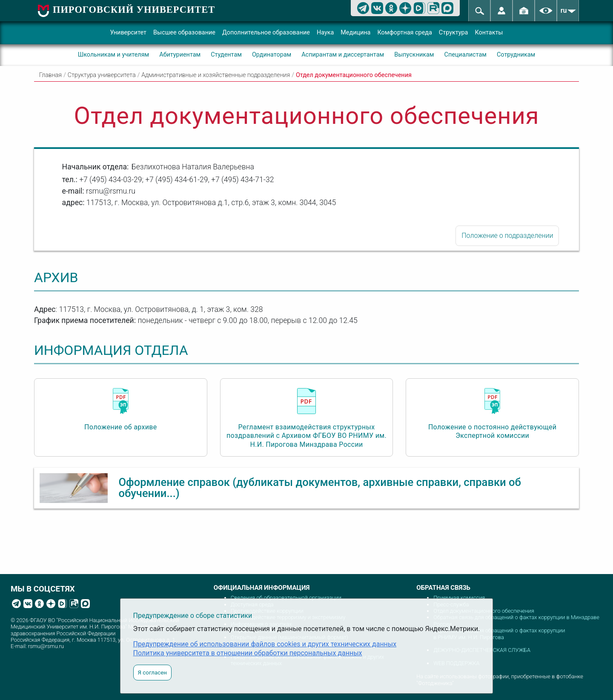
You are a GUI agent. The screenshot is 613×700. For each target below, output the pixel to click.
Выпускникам (414, 55)
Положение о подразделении (507, 236)
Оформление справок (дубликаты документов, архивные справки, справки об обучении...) (320, 488)
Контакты (489, 33)
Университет (128, 33)
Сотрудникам (516, 55)
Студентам (226, 55)
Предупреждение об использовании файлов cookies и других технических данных (265, 644)
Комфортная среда (404, 33)
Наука (325, 33)
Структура (454, 33)
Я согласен (152, 673)
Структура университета (102, 75)
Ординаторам (272, 55)
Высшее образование (184, 33)
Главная (50, 75)
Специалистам (465, 55)
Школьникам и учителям (114, 55)
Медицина (355, 33)
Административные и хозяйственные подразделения (216, 75)
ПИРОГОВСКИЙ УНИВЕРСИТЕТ (134, 10)
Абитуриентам (180, 55)
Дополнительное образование (266, 33)
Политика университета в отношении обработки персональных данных (248, 653)
